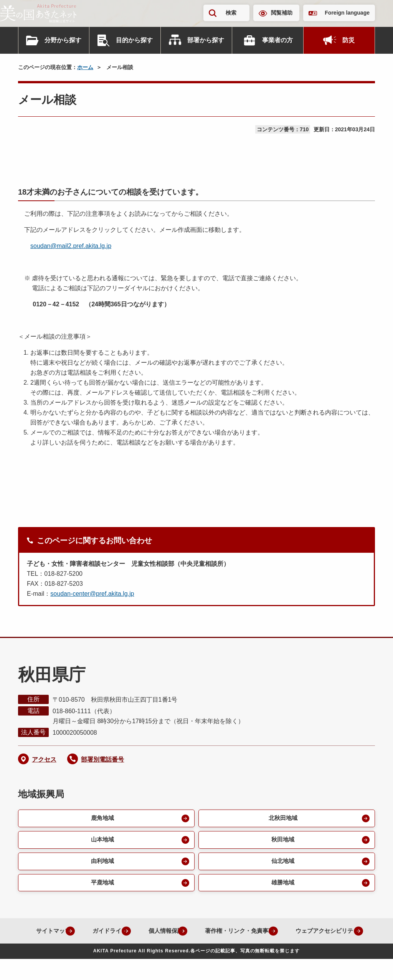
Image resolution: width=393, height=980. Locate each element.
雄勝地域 (282, 885)
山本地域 (102, 841)
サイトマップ (81, 934)
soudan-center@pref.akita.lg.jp (92, 594)
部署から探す (206, 40)
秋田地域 (282, 841)
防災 (348, 40)
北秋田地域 (282, 819)
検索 (231, 13)
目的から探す (134, 40)
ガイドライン (142, 934)
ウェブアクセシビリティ (190, 952)
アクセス (44, 759)
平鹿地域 (102, 885)
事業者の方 (277, 40)
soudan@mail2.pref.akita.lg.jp (71, 246)
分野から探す (63, 40)
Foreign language (347, 13)
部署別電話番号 (102, 759)
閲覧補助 (282, 13)
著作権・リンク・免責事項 (281, 934)
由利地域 (102, 863)
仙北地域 (282, 863)
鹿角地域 (102, 819)
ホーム (85, 67)
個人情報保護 (202, 934)
